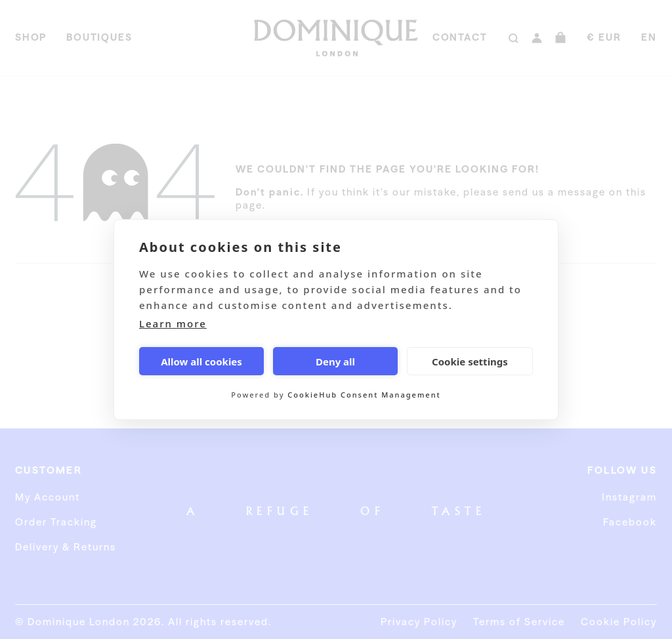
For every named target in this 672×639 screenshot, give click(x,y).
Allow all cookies (201, 361)
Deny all (335, 361)
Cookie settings (470, 361)
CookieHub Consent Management (364, 395)
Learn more (173, 323)
